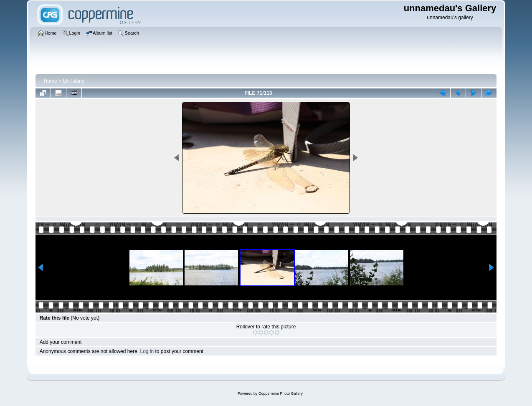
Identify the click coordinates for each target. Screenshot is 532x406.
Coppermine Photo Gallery (281, 393)
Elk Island (73, 81)
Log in (147, 351)
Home (51, 81)
